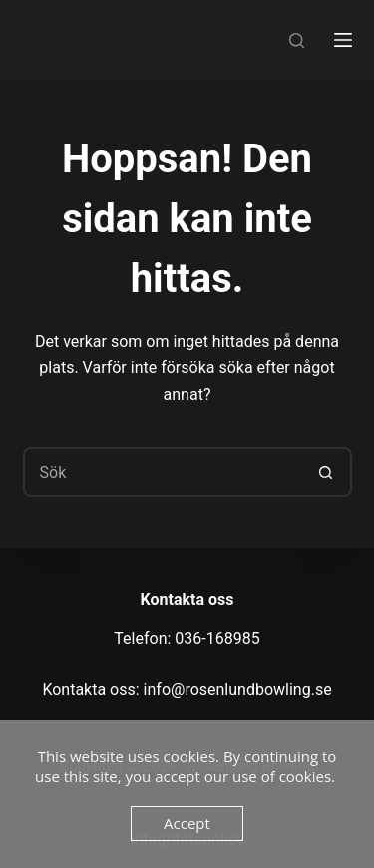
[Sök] (297, 40)
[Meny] (343, 40)
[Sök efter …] (163, 472)
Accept (187, 823)
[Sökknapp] (327, 472)
